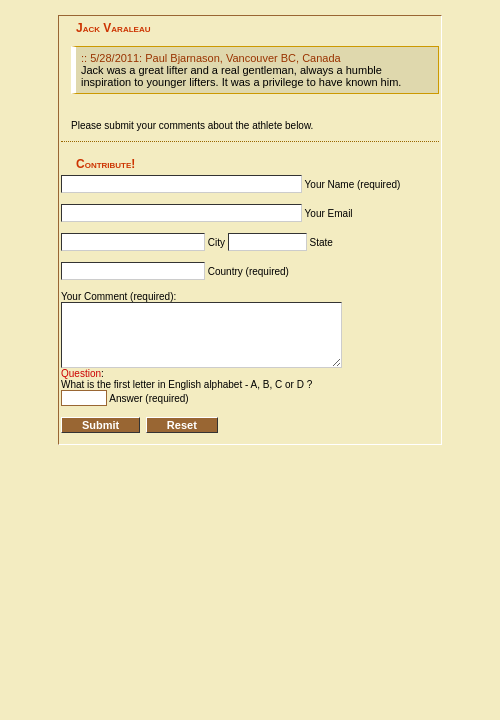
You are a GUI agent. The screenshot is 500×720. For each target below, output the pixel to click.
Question (81, 373)
